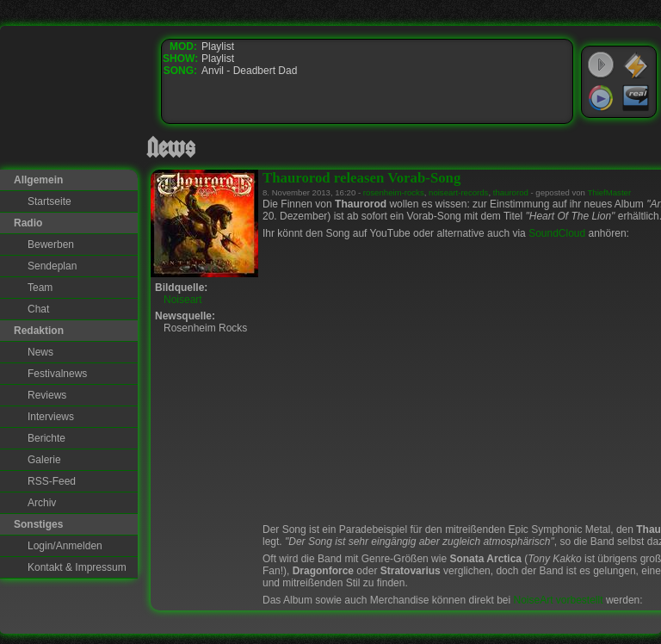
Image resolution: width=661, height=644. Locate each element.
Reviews (47, 395)
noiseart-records (458, 192)
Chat (38, 309)
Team (40, 288)
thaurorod (511, 192)
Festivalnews (57, 374)
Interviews (51, 417)
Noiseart (183, 300)
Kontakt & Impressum (77, 567)
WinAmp (636, 65)
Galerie (44, 460)
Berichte (46, 438)
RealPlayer (636, 98)
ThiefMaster (609, 192)
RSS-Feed (52, 481)
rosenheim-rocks (394, 192)
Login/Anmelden (65, 546)
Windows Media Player (601, 98)
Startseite (49, 201)
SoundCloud (557, 233)
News (40, 352)
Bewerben (51, 245)
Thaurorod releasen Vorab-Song (361, 178)
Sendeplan (52, 266)
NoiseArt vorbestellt (559, 600)
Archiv (42, 503)
